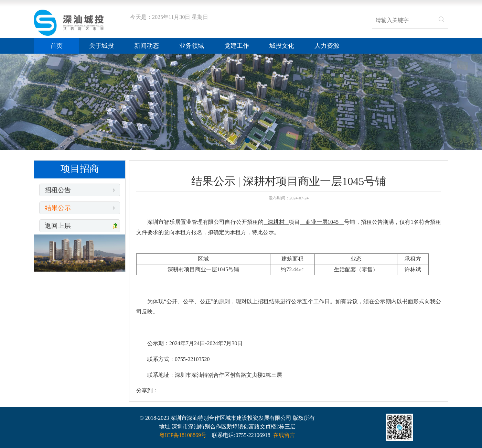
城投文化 (282, 46)
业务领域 (192, 46)
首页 (56, 46)
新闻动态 (147, 46)
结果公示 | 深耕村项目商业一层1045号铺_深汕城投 (69, 23)
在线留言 (284, 435)
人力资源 (327, 46)
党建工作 (237, 46)
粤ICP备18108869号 (183, 435)
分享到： (147, 390)
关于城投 (101, 46)
